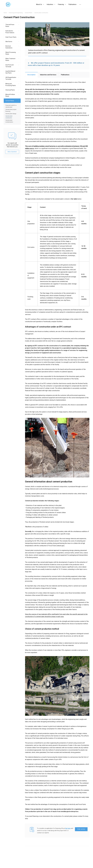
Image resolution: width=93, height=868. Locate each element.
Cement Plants (10, 101)
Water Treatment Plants (10, 59)
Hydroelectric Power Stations (10, 32)
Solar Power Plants (11, 37)
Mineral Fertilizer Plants (10, 95)
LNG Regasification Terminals (11, 78)
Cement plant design (11, 114)
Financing (62, 4)
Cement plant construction (9, 117)
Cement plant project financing (11, 110)
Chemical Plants (10, 90)
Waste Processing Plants (11, 53)
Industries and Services (48, 75)
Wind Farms (9, 42)
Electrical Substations (9, 47)
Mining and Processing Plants (11, 85)
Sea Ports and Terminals (9, 66)
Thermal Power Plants (10, 25)
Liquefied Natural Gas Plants (10, 72)
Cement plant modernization (9, 121)
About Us (40, 4)
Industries (51, 4)
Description (31, 75)
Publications (72, 4)
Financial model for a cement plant (11, 106)
